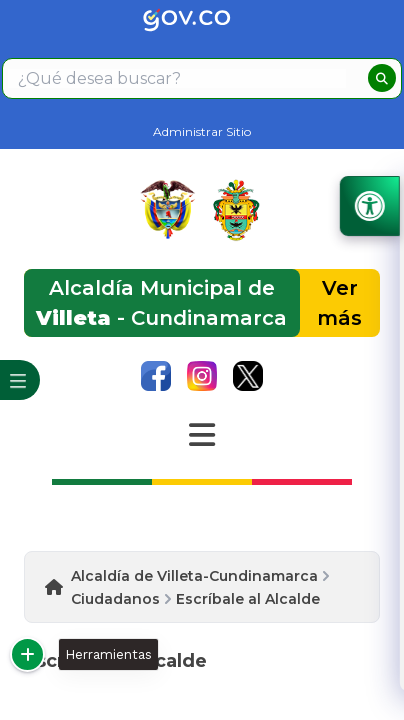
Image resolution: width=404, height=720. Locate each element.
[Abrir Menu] (202, 435)
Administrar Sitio (202, 131)
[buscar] (382, 78)
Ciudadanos (115, 599)
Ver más (339, 303)
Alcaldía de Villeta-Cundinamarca (194, 576)
